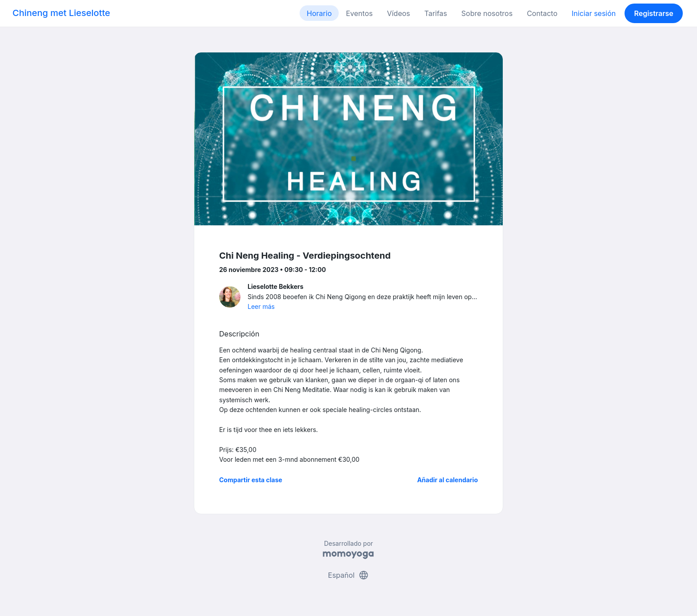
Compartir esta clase (251, 480)
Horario (319, 13)
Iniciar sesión (594, 13)
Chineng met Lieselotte (61, 13)
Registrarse (653, 13)
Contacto (542, 13)
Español (348, 575)
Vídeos (398, 13)
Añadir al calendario (447, 480)
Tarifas (436, 13)
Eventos (359, 13)
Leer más (261, 306)
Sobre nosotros (487, 13)
